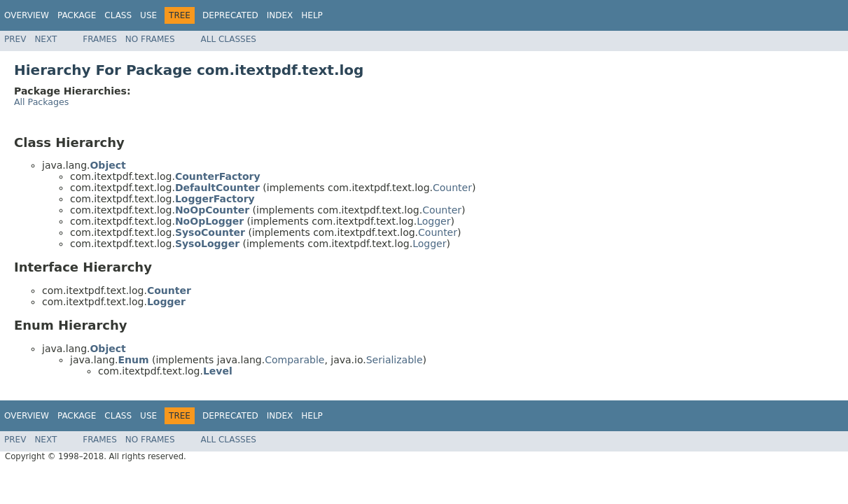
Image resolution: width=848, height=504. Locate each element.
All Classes (229, 39)
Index (280, 15)
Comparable (294, 360)
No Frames (150, 39)
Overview (27, 15)
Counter (452, 188)
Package (77, 15)
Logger (433, 221)
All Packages (41, 102)
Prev (15, 39)
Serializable (395, 360)
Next (46, 39)
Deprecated (230, 15)
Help (312, 15)
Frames (100, 39)
